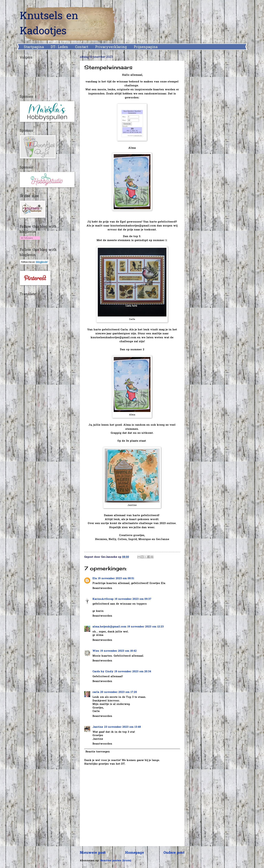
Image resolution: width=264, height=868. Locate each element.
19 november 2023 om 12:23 (145, 627)
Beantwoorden (102, 588)
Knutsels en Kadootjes (49, 24)
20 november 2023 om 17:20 (119, 692)
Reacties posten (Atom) (116, 861)
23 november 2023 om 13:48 (122, 727)
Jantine (98, 727)
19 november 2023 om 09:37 (133, 599)
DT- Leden (59, 47)
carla (96, 692)
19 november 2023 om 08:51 (116, 579)
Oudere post (174, 853)
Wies (96, 651)
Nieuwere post (93, 853)
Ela (95, 579)
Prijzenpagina (146, 47)
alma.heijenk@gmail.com (109, 627)
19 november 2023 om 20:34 (133, 672)
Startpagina (34, 47)
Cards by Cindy (103, 672)
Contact (82, 47)
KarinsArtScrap (103, 599)
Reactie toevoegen (98, 752)
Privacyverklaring (111, 47)
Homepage (134, 853)
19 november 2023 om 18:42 (118, 651)
